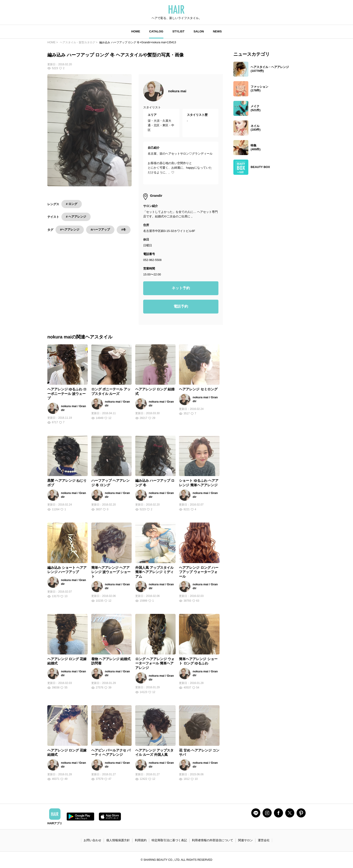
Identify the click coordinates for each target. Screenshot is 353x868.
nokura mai (177, 91)
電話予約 (181, 306)
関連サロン (245, 840)
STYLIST (178, 31)
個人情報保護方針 (118, 840)
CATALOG (156, 31)
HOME (136, 31)
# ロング (72, 204)
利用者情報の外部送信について (213, 840)
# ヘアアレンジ (76, 217)
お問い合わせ (92, 840)
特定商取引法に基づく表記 (169, 840)
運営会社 (264, 840)
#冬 (123, 230)
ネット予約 (181, 288)
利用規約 (141, 840)
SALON (199, 31)
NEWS (217, 31)
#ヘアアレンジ (70, 230)
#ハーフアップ (100, 230)
